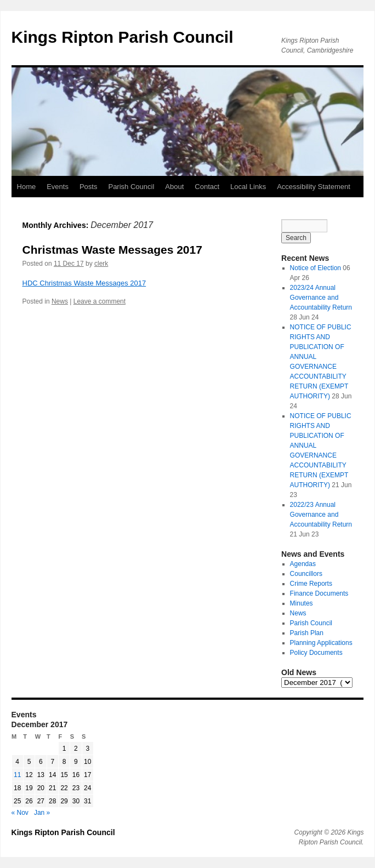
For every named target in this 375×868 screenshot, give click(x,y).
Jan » (42, 813)
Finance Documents (319, 593)
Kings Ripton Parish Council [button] (123, 37)
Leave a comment (100, 301)
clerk (101, 264)
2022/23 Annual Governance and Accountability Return (321, 515)
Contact (207, 187)
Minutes (302, 603)
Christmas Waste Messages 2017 (112, 250)
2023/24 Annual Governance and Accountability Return (321, 298)
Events (58, 187)
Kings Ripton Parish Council (63, 832)
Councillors (306, 574)
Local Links (248, 187)
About (174, 187)
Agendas (303, 564)
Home (27, 187)
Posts (89, 187)
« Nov (20, 813)
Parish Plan (307, 633)
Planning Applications (321, 643)
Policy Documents (316, 653)
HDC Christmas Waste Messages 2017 (84, 283)
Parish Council (131, 187)
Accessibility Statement (314, 187)
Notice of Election (316, 268)
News (60, 301)
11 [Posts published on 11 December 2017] (17, 775)
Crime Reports (311, 584)
